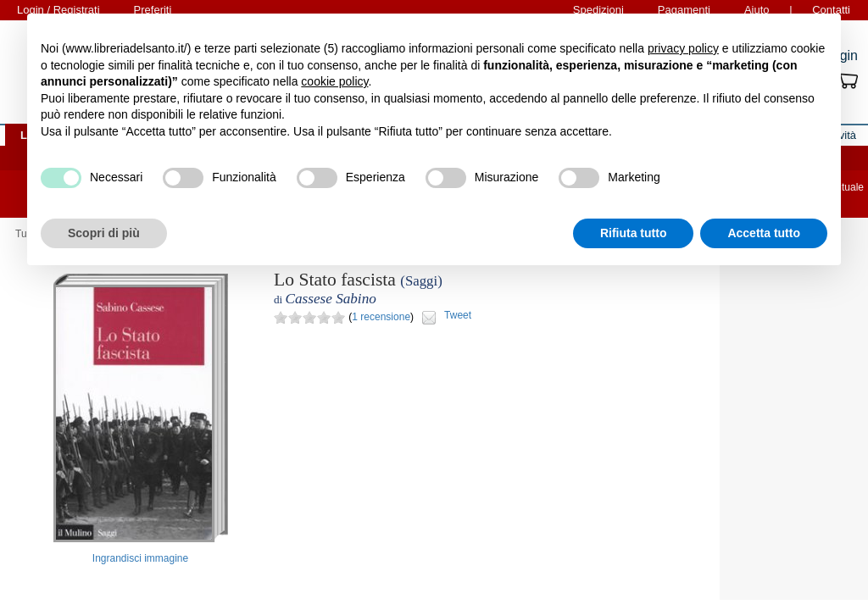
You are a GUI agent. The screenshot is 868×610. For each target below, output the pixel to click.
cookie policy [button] (334, 81)
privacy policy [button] (683, 48)
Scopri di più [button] (104, 233)
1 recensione (381, 317)
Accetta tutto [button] (764, 233)
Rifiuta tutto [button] (634, 233)
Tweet (458, 315)
